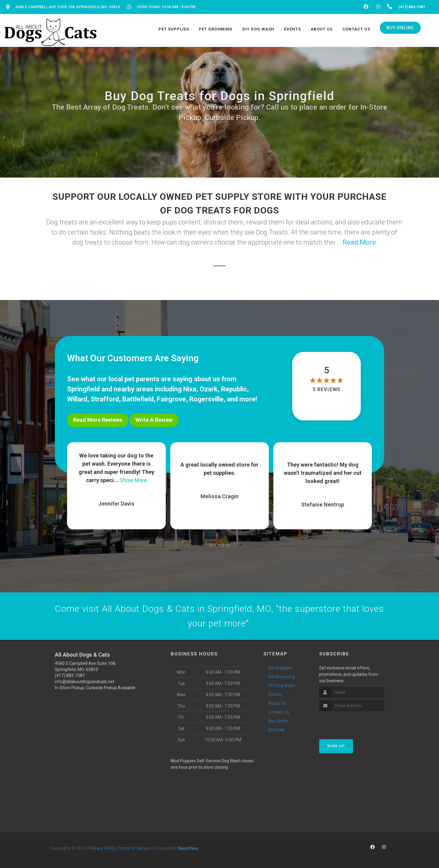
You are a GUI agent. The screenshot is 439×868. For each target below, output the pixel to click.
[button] (211, 545)
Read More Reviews (98, 420)
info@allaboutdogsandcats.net (85, 682)
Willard (77, 399)
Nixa (190, 389)
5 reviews (327, 389)
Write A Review (154, 420)
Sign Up (336, 746)
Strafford (105, 399)
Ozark (209, 389)
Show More (133, 480)
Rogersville (206, 399)
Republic (234, 389)
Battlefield (138, 399)
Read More (359, 242)
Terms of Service (134, 848)
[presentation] (352, 722)
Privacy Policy (102, 848)
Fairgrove (171, 399)
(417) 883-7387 (70, 676)
